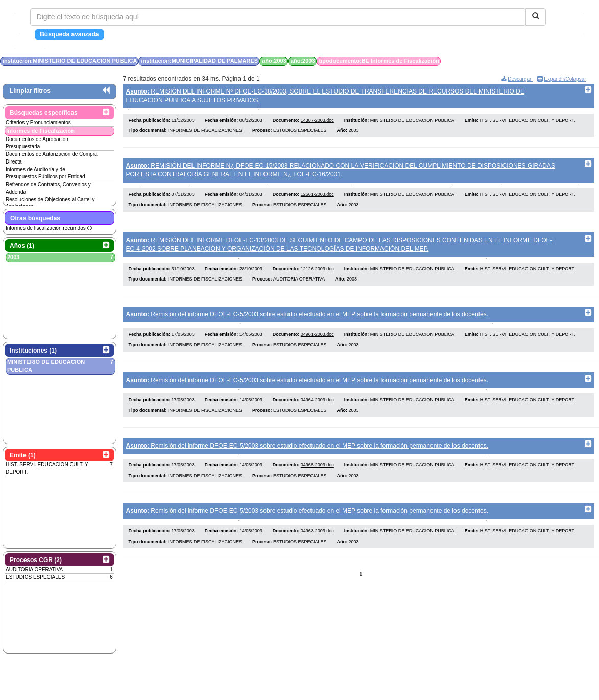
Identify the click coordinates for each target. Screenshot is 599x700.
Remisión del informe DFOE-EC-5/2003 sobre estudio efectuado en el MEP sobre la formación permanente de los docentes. (307, 322)
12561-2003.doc (317, 200)
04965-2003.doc (317, 481)
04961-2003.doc (317, 345)
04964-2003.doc (317, 412)
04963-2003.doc (317, 549)
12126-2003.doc (317, 276)
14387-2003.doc (317, 123)
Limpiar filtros (30, 91)
